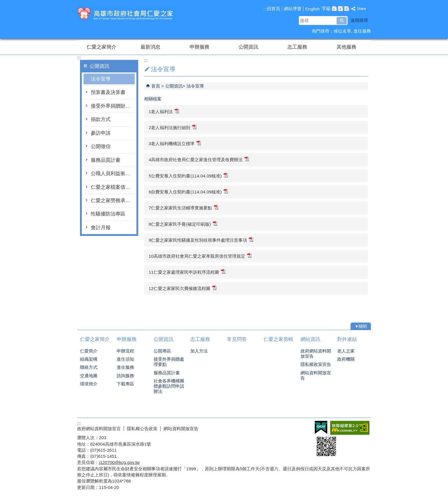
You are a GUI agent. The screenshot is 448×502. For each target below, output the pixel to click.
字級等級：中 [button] (341, 9)
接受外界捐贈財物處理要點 (113, 106)
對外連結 (347, 339)
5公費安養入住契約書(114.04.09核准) (188, 176)
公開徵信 (101, 146)
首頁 (156, 86)
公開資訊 (248, 47)
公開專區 (162, 351)
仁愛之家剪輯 (278, 339)
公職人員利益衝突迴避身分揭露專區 (113, 173)
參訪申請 (101, 133)
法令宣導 (101, 79)
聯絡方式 (89, 367)
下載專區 (125, 384)
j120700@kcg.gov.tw (119, 462)
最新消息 (150, 47)
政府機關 (346, 359)
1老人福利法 (164, 111)
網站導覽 (293, 9)
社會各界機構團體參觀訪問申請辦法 (169, 386)
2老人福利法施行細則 (173, 127)
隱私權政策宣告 (316, 364)
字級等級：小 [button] (334, 9)
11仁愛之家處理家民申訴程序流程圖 (187, 272)
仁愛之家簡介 (102, 47)
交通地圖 (89, 376)
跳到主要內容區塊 (3, 3)
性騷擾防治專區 (108, 214)
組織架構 (89, 359)
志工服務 (297, 47)
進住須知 (125, 359)
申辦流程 (125, 351)
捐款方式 (101, 119)
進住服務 (362, 31)
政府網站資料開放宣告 (316, 354)
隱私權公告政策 (142, 429)
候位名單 (342, 31)
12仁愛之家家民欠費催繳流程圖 (183, 288)
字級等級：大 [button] (347, 9)
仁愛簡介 (89, 351)
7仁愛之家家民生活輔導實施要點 (184, 208)
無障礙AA (350, 428)
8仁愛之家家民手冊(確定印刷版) (183, 224)
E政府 (321, 427)
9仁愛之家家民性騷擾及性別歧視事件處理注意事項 (201, 240)
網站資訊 (310, 339)
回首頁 (274, 9)
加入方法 (199, 351)
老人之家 (346, 351)
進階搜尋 (359, 20)
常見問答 (237, 339)
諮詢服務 (125, 376)
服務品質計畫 (106, 160)
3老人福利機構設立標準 (175, 143)
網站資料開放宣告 (316, 375)
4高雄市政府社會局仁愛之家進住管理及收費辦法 (199, 159)
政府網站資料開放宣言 (99, 429)
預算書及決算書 (108, 92)
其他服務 (346, 47)
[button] (342, 21)
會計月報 (101, 228)
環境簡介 (89, 384)
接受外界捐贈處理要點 (169, 362)
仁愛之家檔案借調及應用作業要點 (113, 187)
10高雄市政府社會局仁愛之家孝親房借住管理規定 (200, 256)
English (312, 9)
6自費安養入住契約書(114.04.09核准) (188, 192)
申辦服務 (200, 47)
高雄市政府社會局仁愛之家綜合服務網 (126, 14)
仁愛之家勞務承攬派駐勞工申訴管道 (113, 201)
